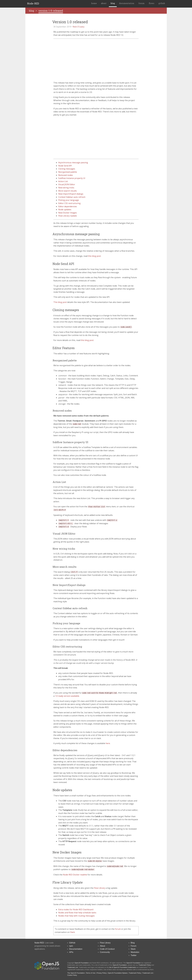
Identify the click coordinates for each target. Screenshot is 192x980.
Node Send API (65, 166)
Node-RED (33, 3)
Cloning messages (67, 169)
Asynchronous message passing (73, 163)
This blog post (60, 302)
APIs (71, 952)
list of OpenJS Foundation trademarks (123, 967)
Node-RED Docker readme (75, 875)
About (102, 946)
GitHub (72, 943)
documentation (127, 3)
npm (71, 946)
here (108, 743)
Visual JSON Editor (67, 184)
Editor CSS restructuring (69, 203)
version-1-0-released (51, 11)
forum (141, 3)
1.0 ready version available (67, 696)
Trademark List (73, 967)
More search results (68, 191)
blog (113, 3)
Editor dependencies (68, 206)
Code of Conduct (107, 949)
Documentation (76, 949)
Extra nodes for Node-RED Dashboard (76, 910)
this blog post (94, 256)
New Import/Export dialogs (71, 194)
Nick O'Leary (79, 27)
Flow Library (100, 888)
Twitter (134, 955)
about (104, 3)
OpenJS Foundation (82, 963)
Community (105, 952)
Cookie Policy (72, 975)
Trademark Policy (145, 965)
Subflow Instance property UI (72, 178)
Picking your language (69, 200)
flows (151, 3)
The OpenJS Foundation (76, 973)
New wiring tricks (66, 188)
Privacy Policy (102, 973)
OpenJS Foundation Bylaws (118, 973)
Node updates (65, 210)
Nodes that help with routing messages (76, 916)
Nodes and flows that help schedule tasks (77, 913)
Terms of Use (91, 973)
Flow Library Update (68, 216)
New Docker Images (68, 213)
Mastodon (135, 952)
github (162, 3)
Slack (72, 932)
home (94, 3)
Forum (133, 946)
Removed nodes (66, 175)
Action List (63, 181)
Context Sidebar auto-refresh (72, 197)
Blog (133, 943)
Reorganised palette (68, 172)
